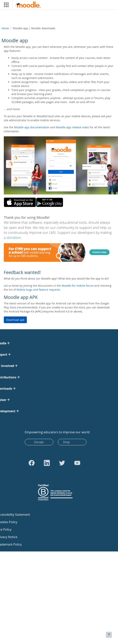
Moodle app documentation (32, 127)
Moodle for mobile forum (78, 286)
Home (5, 28)
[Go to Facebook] (32, 463)
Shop (66, 442)
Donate (39, 442)
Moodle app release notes (73, 127)
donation (14, 238)
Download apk (15, 320)
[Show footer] (109, 635)
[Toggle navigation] (6, 5)
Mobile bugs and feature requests (38, 290)
